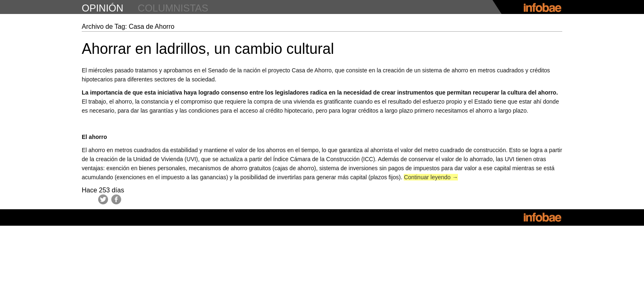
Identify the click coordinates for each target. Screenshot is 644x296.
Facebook (116, 199)
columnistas (173, 8)
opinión (102, 8)
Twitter (103, 199)
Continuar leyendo (431, 177)
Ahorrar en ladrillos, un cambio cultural (208, 49)
